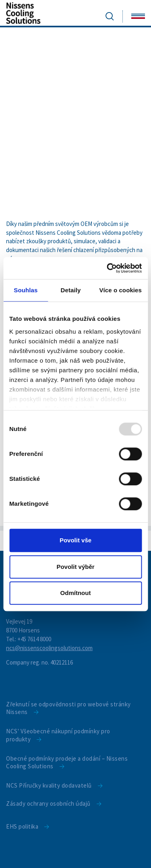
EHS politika (22, 826)
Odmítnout (76, 593)
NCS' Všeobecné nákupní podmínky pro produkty (58, 735)
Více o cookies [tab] (120, 290)
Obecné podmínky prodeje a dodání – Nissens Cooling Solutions (67, 762)
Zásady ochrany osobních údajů (48, 803)
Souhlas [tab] (26, 290)
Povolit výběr (75, 567)
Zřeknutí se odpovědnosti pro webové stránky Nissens (68, 708)
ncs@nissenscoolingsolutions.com (49, 648)
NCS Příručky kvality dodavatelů (49, 785)
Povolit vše (75, 540)
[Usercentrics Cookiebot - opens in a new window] (108, 268)
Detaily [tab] (71, 290)
